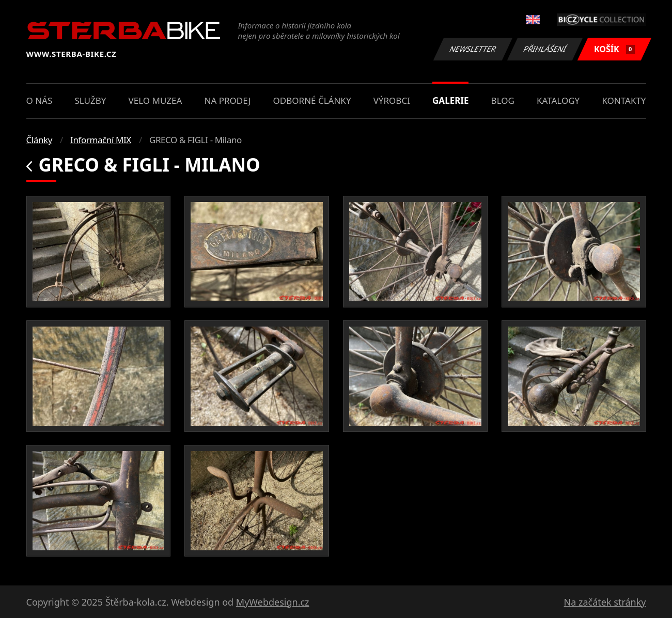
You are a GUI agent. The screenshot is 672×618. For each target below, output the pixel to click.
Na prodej (228, 101)
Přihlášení (545, 49)
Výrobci (392, 101)
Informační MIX (101, 140)
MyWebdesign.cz (273, 602)
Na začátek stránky (605, 602)
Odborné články (312, 101)
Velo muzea (155, 101)
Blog (503, 101)
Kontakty (624, 101)
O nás (40, 101)
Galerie (450, 101)
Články (40, 140)
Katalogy (558, 101)
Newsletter (473, 49)
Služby (90, 101)
